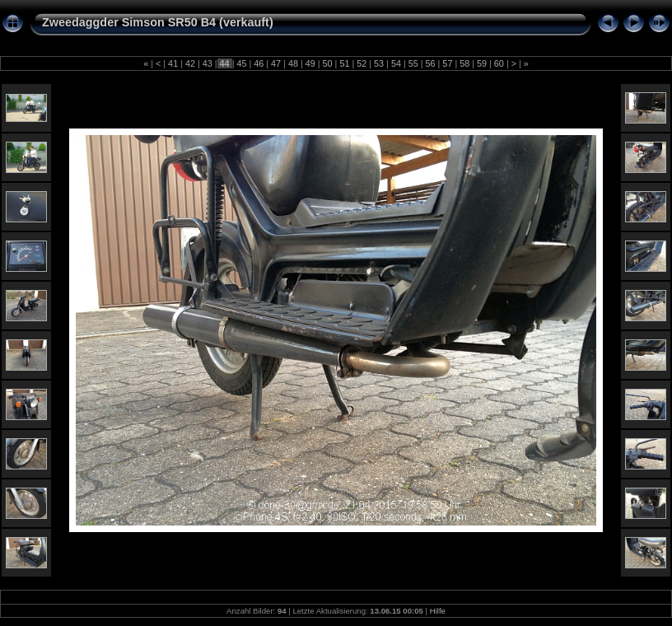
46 (259, 63)
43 (208, 63)
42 (190, 63)
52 (362, 63)
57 (447, 63)
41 (173, 63)
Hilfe (438, 611)
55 (413, 63)
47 (276, 63)
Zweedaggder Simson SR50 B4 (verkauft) (158, 22)
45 (241, 63)
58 (464, 63)
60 (499, 63)
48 (293, 63)
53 (379, 63)
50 (328, 63)
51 (344, 63)
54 (396, 63)
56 (431, 63)
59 (482, 63)
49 (310, 63)
